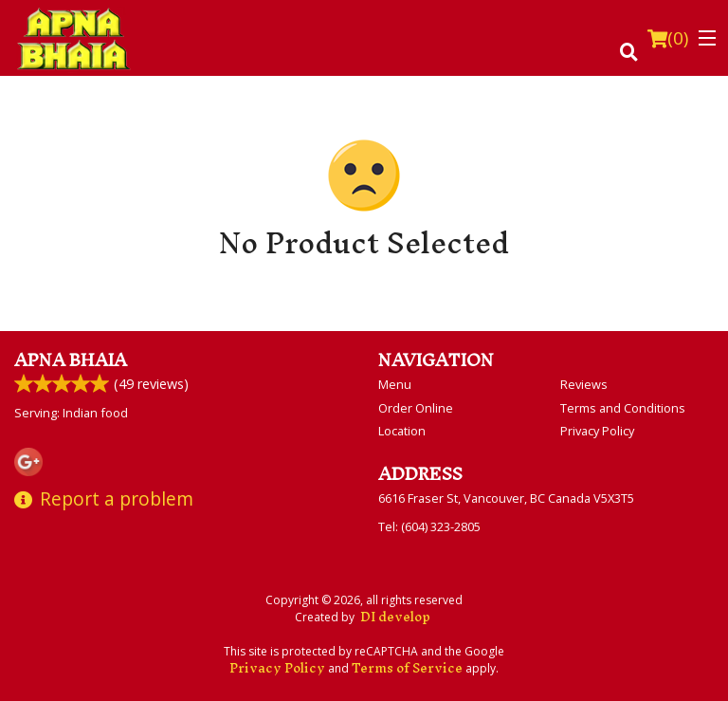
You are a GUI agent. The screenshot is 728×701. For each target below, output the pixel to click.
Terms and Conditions (623, 408)
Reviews (584, 384)
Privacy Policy (597, 431)
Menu (395, 384)
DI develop (395, 617)
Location (402, 431)
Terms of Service (407, 668)
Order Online (416, 408)
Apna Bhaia (71, 360)
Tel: (429, 526)
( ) (668, 38)
